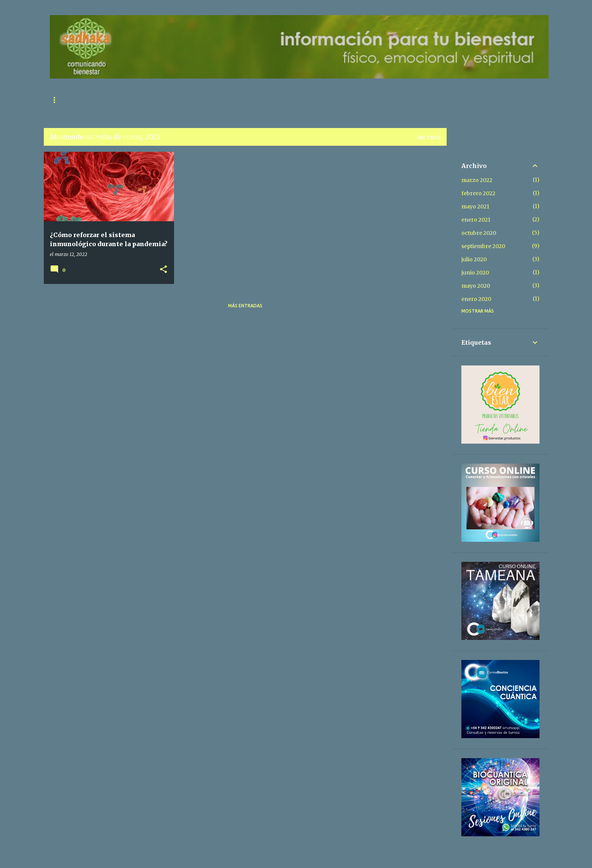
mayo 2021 (475, 207)
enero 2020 (476, 299)
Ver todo (429, 138)
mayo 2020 (476, 286)
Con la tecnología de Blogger (296, 857)
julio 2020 (474, 259)
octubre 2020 (479, 233)
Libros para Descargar (242, 100)
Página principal (71, 100)
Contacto (123, 100)
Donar (297, 100)
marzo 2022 (477, 180)
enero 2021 (476, 220)
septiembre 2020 (483, 246)
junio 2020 (475, 273)
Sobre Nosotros (174, 100)
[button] (163, 270)
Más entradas (245, 306)
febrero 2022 (478, 193)
